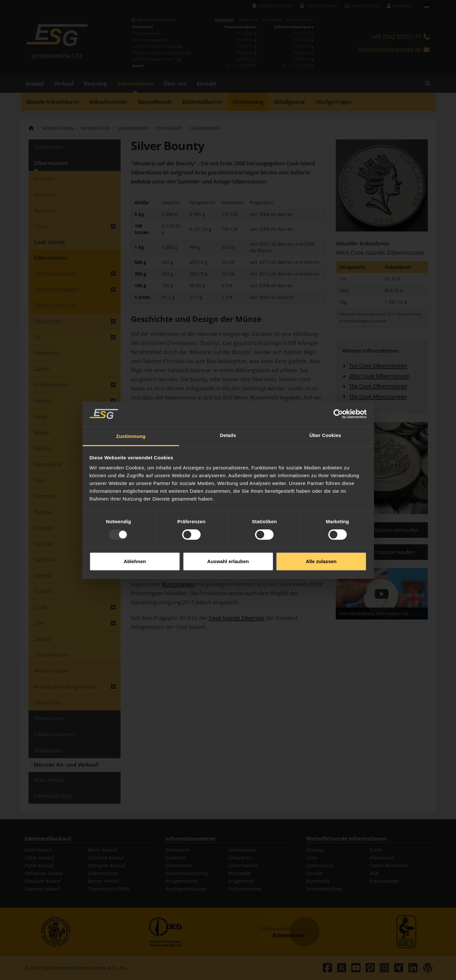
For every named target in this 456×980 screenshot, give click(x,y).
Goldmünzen (242, 850)
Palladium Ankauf (44, 873)
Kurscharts (318, 881)
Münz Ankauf (102, 850)
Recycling (95, 84)
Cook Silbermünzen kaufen (382, 552)
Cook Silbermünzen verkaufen (382, 530)
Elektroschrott (103, 873)
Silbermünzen (205, 128)
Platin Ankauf (39, 865)
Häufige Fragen (333, 102)
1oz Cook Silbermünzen (378, 366)
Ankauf (35, 84)
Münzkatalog (248, 102)
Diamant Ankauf (42, 889)
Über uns (175, 84)
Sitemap (315, 850)
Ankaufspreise (362, 6)
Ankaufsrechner (319, 6)
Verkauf (64, 84)
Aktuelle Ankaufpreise (154, 20)
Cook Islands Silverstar (237, 618)
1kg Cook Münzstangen (378, 396)
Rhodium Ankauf (43, 881)
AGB (374, 873)
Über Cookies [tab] (325, 407)
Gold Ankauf (38, 850)
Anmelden (399, 6)
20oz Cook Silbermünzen (380, 376)
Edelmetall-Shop (324, 889)
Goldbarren (178, 850)
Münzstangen (178, 584)
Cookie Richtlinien (389, 865)
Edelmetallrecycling (187, 873)
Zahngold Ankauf (106, 865)
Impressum (382, 858)
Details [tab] (228, 407)
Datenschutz (320, 865)
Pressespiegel (384, 881)
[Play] (382, 594)
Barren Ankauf (104, 881)
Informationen (135, 84)
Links (312, 858)
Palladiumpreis (300, 20)
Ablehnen (135, 533)
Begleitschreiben (272, 6)
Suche (376, 850)
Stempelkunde (155, 102)
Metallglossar (290, 102)
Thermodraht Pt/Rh (109, 889)
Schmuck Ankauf (106, 858)
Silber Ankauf (39, 858)
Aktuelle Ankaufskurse (53, 102)
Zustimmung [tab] (131, 408)
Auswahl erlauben (228, 533)
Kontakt (206, 84)
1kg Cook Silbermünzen (378, 386)
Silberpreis (248, 20)
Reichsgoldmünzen (186, 889)
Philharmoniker (245, 889)
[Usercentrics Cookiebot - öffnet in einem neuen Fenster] (338, 386)
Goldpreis (224, 20)
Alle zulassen (321, 533)
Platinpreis (273, 20)
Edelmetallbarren (202, 102)
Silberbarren (179, 865)
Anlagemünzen (182, 881)
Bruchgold (240, 873)
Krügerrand (241, 881)
